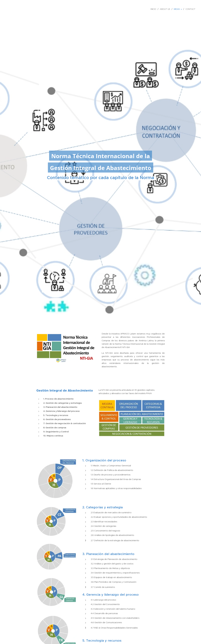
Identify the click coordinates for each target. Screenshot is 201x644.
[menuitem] (154, 9)
